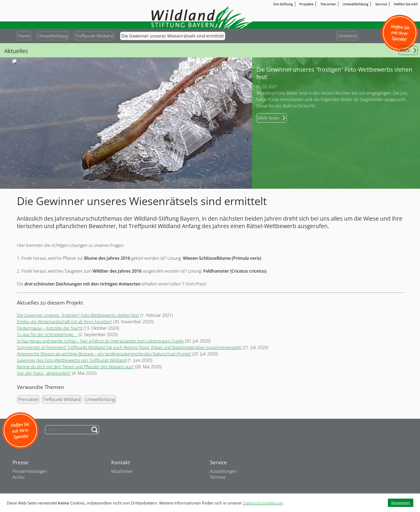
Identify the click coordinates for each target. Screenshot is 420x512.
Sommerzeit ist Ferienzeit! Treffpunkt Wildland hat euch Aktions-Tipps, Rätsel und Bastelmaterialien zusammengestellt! (129, 347)
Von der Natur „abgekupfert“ (44, 373)
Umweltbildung (53, 36)
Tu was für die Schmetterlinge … (47, 335)
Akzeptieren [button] (401, 503)
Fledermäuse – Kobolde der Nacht (50, 328)
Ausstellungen (223, 471)
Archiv (18, 477)
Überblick (347, 36)
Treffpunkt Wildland (94, 36)
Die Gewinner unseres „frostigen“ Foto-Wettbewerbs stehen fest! (78, 315)
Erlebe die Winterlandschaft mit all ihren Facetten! (64, 322)
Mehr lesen (268, 118)
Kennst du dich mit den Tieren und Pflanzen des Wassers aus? (75, 367)
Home (24, 36)
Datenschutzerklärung (263, 503)
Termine (218, 477)
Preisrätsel (28, 399)
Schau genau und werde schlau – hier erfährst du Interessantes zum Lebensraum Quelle (100, 341)
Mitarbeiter (122, 471)
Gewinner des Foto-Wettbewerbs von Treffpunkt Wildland (72, 360)
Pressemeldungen (30, 471)
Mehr (405, 50)
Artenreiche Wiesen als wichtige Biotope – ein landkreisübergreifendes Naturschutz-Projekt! (104, 354)
